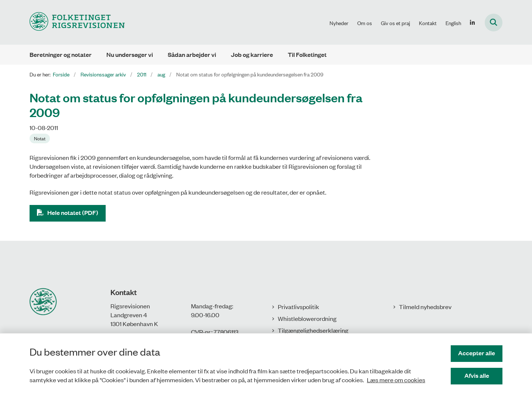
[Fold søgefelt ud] (494, 23)
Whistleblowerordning (307, 318)
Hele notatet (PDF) (73, 213)
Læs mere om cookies (396, 380)
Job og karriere (252, 54)
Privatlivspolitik (299, 307)
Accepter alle (477, 353)
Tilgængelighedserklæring (313, 330)
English (453, 23)
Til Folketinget (307, 54)
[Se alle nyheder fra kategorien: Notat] (40, 138)
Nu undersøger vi (130, 54)
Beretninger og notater (61, 54)
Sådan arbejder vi (192, 54)
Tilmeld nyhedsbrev (425, 307)
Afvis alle (477, 375)
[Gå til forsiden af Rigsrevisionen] (77, 22)
